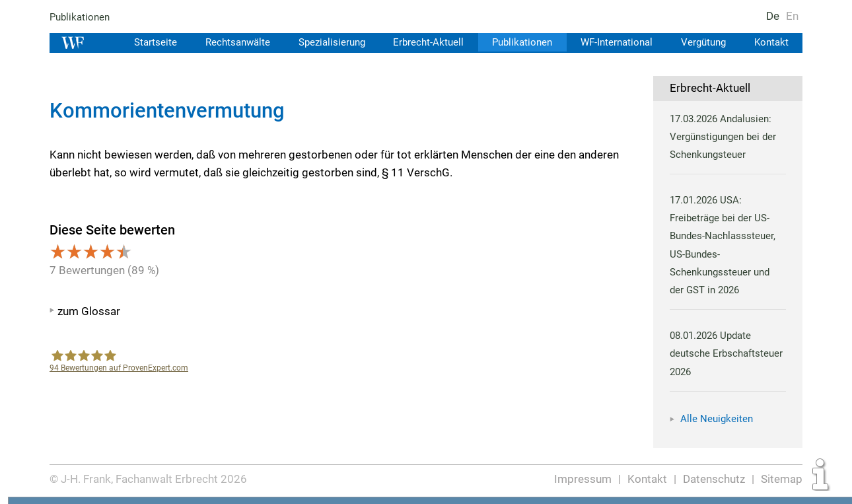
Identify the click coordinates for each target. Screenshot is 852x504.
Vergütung (702, 42)
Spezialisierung (325, 42)
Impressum (584, 479)
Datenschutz (714, 479)
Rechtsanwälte (230, 42)
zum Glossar (89, 311)
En (792, 16)
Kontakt (771, 42)
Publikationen (80, 17)
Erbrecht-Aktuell (423, 42)
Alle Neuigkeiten (717, 419)
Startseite (147, 42)
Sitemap (782, 479)
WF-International (614, 42)
